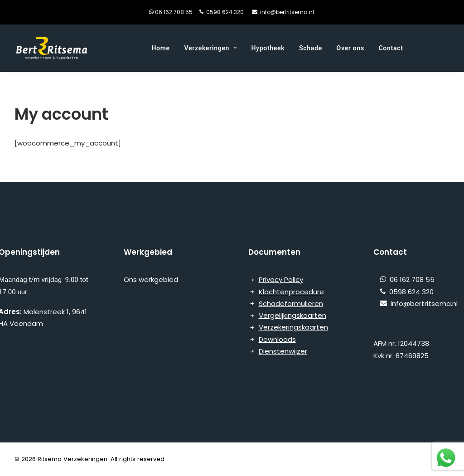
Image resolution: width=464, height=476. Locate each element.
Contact (391, 48)
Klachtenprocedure (291, 292)
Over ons (350, 48)
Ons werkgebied (152, 279)
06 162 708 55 (181, 12)
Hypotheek (268, 48)
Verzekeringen (211, 48)
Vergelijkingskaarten (292, 315)
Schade (311, 48)
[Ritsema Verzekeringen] (51, 48)
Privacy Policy (281, 279)
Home (160, 48)
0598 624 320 (225, 12)
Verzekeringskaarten (293, 327)
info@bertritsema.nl (287, 12)
